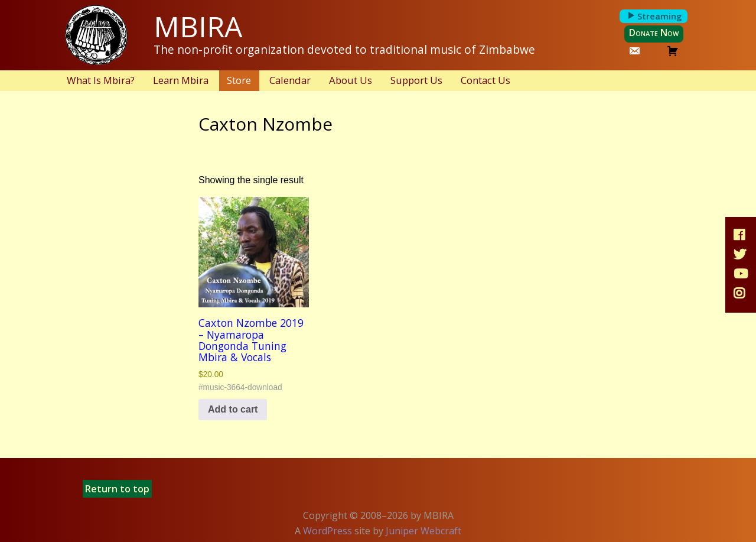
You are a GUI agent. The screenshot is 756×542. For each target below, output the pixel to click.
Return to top (117, 489)
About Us (351, 80)
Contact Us (485, 80)
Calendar (290, 80)
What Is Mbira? (101, 80)
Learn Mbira (181, 80)
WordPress (328, 531)
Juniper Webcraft (423, 531)
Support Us (416, 80)
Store (239, 80)
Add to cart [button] (233, 409)
